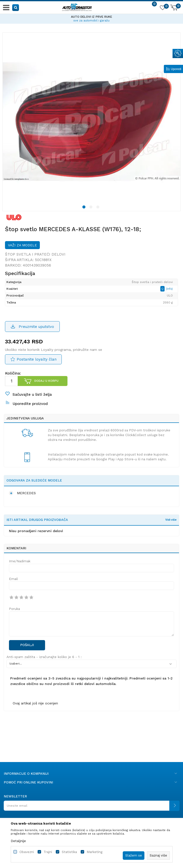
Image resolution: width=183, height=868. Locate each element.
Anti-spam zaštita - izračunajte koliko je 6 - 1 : (44, 657)
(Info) (169, 289)
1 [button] (85, 208)
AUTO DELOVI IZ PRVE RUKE (91, 17)
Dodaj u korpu (46, 381)
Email (13, 579)
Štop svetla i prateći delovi (35, 254)
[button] (16, 7)
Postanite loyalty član (37, 359)
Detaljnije (18, 841)
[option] (91, 18)
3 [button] (99, 208)
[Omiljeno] (162, 8)
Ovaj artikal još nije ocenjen (35, 703)
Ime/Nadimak (20, 561)
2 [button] (92, 208)
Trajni (48, 852)
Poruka (14, 609)
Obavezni (27, 852)
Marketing (94, 852)
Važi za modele (22, 245)
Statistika (69, 852)
